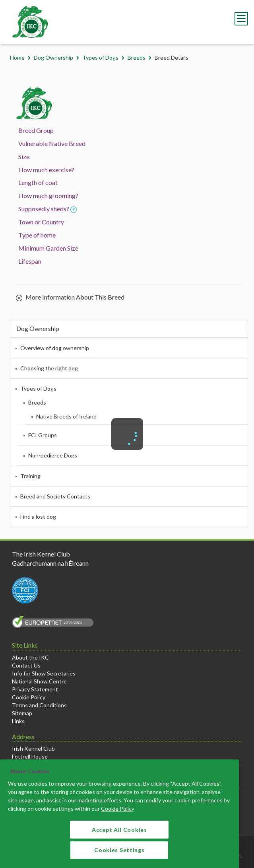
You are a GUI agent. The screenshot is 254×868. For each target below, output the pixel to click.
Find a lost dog (38, 517)
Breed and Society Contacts (55, 496)
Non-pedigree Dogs (53, 455)
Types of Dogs (100, 57)
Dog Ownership (53, 57)
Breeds (137, 57)
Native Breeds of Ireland (66, 416)
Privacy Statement (35, 689)
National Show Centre (39, 681)
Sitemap (22, 713)
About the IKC (30, 657)
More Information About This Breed (70, 298)
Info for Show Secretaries (44, 673)
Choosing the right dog (49, 368)
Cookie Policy (29, 697)
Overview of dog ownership (55, 348)
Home (17, 57)
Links (18, 721)
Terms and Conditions (39, 705)
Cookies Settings (119, 856)
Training (30, 476)
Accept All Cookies (119, 836)
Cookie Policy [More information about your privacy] (118, 814)
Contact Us (26, 665)
